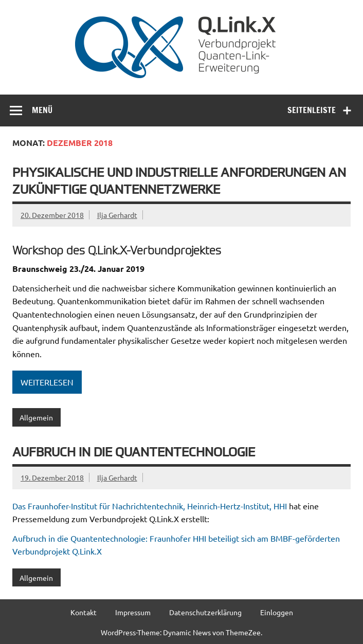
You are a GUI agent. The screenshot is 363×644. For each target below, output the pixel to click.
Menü (42, 110)
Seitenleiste (312, 110)
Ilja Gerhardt (117, 215)
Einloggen (277, 612)
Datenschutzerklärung (205, 612)
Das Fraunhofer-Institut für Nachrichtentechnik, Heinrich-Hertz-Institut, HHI (150, 506)
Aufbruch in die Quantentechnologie (134, 452)
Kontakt (84, 612)
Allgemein (36, 417)
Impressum (133, 612)
